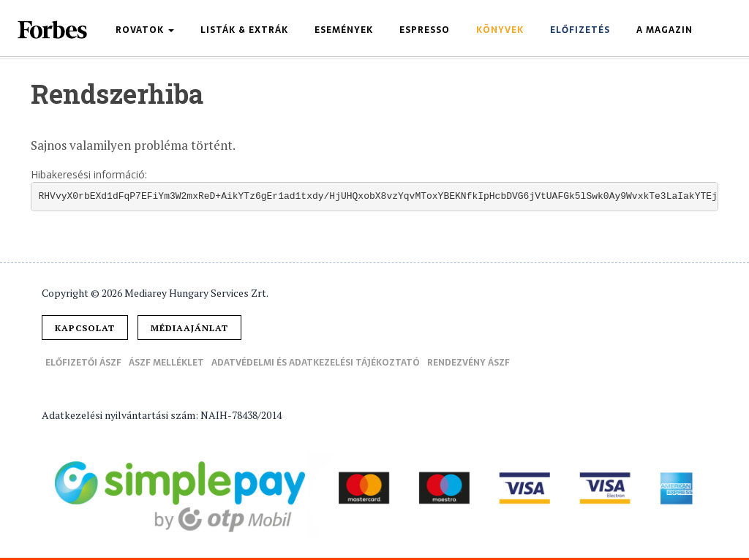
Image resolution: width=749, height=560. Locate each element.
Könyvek (500, 30)
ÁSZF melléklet (166, 363)
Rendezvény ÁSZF (468, 363)
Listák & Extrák (244, 30)
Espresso (425, 30)
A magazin (665, 30)
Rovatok (145, 30)
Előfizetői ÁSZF (83, 363)
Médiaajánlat (189, 328)
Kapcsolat (85, 328)
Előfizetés (580, 30)
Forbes (53, 30)
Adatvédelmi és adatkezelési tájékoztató (316, 363)
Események (344, 30)
